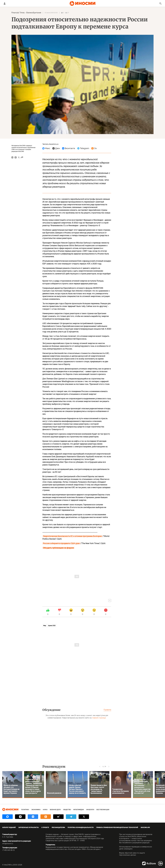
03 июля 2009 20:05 (51, 13)
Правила (107, 710)
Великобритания (34, 13)
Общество (67, 810)
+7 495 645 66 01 (8, 850)
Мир (45, 626)
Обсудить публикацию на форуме (58, 548)
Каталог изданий (9, 828)
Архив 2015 (52, 626)
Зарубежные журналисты (28, 828)
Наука (45, 810)
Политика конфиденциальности (81, 828)
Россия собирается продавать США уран (62, 543)
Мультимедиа (79, 810)
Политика (25, 810)
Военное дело (55, 810)
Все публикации (103, 810)
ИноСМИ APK (145, 828)
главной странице (99, 718)
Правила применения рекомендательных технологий (117, 828)
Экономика (36, 810)
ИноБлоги (90, 810)
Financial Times (18, 13)
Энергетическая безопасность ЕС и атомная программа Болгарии (73, 536)
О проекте (45, 828)
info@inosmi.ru (8, 844)
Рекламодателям (58, 828)
